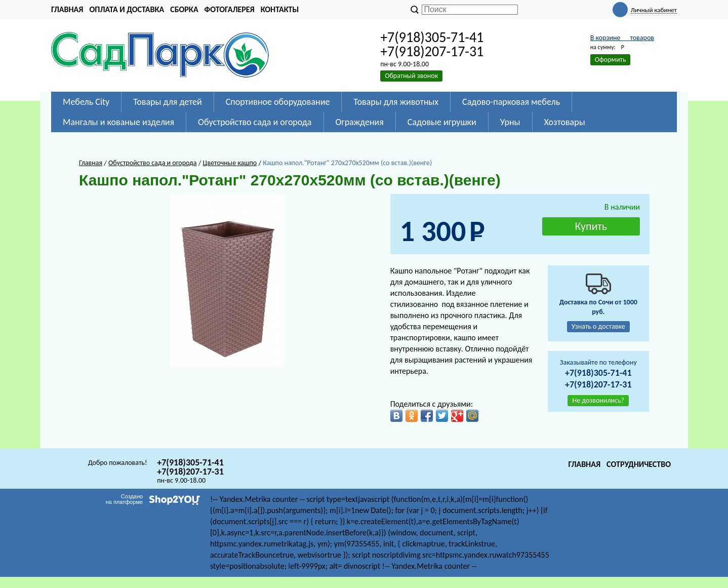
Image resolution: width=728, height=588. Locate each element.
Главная (67, 9)
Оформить (611, 60)
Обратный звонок (411, 76)
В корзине (622, 38)
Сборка (184, 9)
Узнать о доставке (598, 326)
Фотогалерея (230, 9)
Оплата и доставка (127, 9)
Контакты (280, 9)
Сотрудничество (639, 464)
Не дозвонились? (598, 400)
